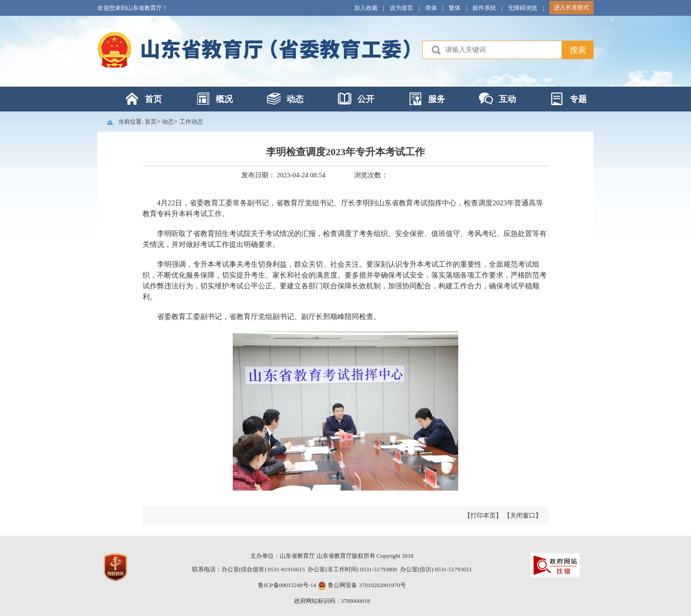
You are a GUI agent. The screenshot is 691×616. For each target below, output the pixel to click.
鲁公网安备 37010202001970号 (366, 585)
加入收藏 (366, 8)
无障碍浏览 (523, 8)
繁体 (455, 8)
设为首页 (401, 8)
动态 (295, 99)
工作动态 (191, 122)
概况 (224, 99)
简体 (431, 8)
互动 (507, 99)
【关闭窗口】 (523, 516)
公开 (366, 99)
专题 (578, 99)
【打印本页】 (483, 516)
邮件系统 (484, 8)
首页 (153, 99)
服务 (437, 99)
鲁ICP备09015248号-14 (287, 585)
